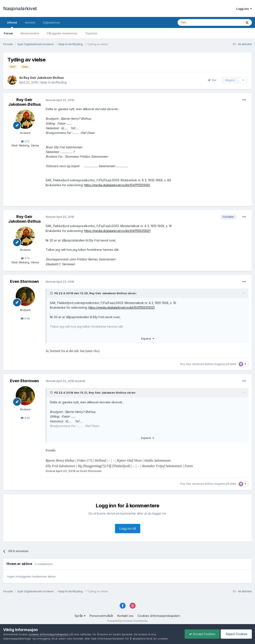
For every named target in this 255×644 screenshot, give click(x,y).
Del (212, 80)
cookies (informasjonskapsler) (48, 634)
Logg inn (244, 9)
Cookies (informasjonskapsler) (159, 616)
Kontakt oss (125, 616)
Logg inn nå (128, 528)
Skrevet (60, 100)
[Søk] (199, 22)
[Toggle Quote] (52, 293)
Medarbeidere (30, 33)
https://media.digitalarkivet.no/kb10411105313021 (117, 231)
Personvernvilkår (101, 616)
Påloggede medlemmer (62, 33)
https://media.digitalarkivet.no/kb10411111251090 (117, 185)
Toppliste (91, 33)
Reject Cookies (236, 634)
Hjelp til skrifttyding (53, 82)
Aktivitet (30, 22)
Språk (80, 616)
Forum (8, 33)
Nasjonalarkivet (20, 8)
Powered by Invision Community (127, 621)
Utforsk (12, 24)
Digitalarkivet (51, 22)
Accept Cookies (202, 634)
